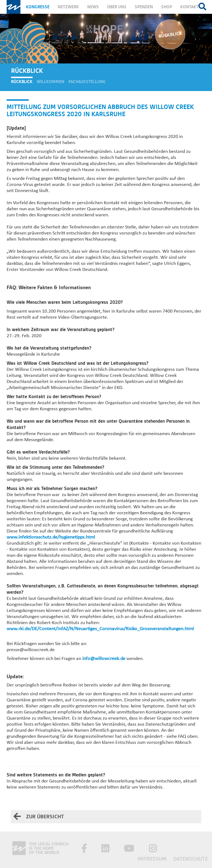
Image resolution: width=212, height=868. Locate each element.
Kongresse (38, 7)
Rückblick (22, 82)
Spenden (144, 7)
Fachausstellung (87, 82)
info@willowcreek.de (104, 659)
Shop (167, 7)
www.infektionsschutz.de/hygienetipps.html (51, 537)
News (93, 7)
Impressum (153, 859)
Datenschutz (191, 859)
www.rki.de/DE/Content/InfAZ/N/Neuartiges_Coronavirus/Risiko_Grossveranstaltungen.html (100, 629)
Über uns (117, 7)
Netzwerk (68, 7)
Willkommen (51, 82)
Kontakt (189, 7)
